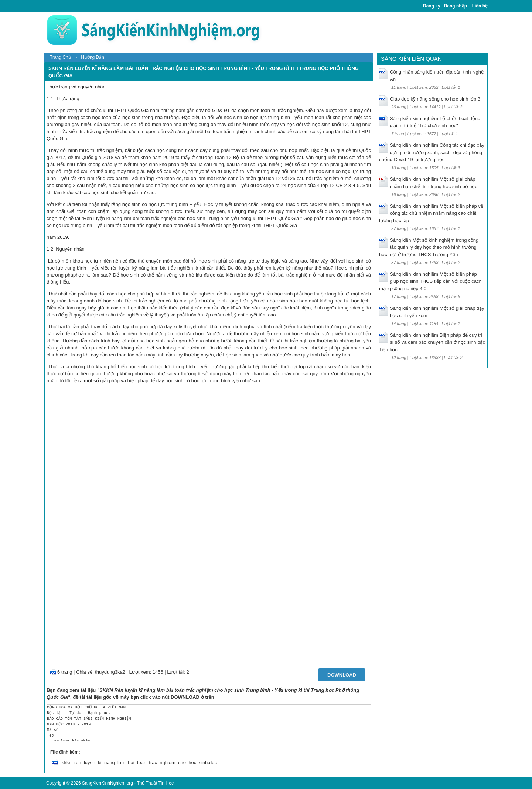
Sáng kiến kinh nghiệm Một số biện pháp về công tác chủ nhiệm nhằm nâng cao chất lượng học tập (431, 213)
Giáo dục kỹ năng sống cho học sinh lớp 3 (435, 99)
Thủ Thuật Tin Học (155, 783)
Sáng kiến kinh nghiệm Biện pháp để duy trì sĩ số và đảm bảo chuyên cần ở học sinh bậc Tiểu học (432, 342)
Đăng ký (432, 6)
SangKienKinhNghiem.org (108, 783)
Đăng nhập (456, 6)
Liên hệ (480, 6)
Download (342, 675)
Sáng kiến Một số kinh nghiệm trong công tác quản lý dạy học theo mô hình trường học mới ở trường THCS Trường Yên (429, 247)
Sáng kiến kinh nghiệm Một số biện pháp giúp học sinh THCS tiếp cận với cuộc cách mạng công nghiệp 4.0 (430, 281)
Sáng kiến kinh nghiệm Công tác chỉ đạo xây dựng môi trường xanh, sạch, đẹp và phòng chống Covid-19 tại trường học (432, 152)
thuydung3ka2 (110, 672)
